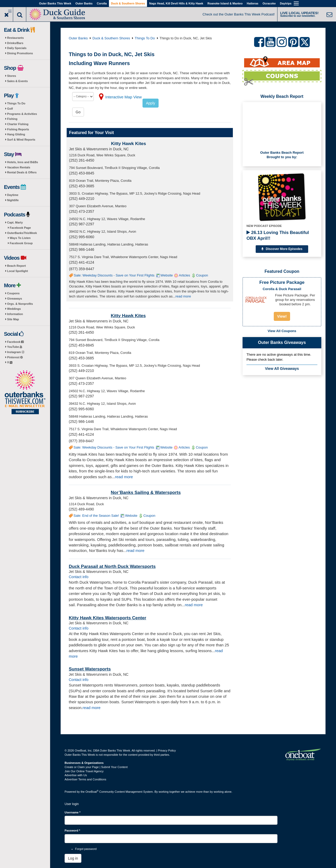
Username (73, 812)
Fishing (12, 119)
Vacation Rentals (19, 167)
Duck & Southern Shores (128, 3)
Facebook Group (21, 243)
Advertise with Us (76, 775)
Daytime (13, 195)
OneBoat (92, 792)
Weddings (14, 309)
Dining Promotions (20, 53)
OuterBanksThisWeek (22, 233)
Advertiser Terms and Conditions (85, 779)
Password (72, 830)
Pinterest (15, 357)
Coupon (202, 275)
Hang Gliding (16, 134)
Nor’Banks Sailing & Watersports (146, 492)
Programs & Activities (22, 114)
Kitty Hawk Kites (128, 144)
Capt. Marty (15, 222)
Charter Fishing (18, 124)
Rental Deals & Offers (22, 172)
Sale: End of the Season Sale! (96, 516)
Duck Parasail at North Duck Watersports (112, 566)
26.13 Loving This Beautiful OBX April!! (278, 235)
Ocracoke (269, 3)
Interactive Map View (124, 97)
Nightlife (13, 200)
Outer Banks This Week (55, 3)
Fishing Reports (18, 129)
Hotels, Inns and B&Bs (23, 162)
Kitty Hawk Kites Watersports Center (107, 618)
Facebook (15, 342)
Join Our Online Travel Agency (84, 771)
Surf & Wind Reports (21, 140)
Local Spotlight (17, 271)
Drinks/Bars (15, 43)
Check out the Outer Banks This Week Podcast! (239, 14)
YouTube (15, 347)
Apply (151, 103)
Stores (12, 76)
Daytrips (286, 3)
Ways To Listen (20, 238)
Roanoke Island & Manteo (225, 3)
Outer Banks (84, 3)
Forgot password (86, 849)
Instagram (16, 352)
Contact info (79, 577)
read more (183, 296)
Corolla (102, 3)
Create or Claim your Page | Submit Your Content (96, 767)
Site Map (13, 319)
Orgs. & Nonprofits (20, 304)
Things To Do (16, 103)
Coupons (13, 293)
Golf (10, 109)
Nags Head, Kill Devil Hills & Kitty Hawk (176, 3)
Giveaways (15, 299)
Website (167, 275)
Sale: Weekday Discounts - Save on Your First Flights (114, 275)
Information (15, 314)
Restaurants (15, 38)
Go (78, 112)
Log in (73, 858)
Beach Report (17, 266)
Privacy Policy (167, 750)
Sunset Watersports (90, 669)
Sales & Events (17, 81)
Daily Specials (17, 48)
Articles (184, 275)
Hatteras (253, 3)
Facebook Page (20, 228)
